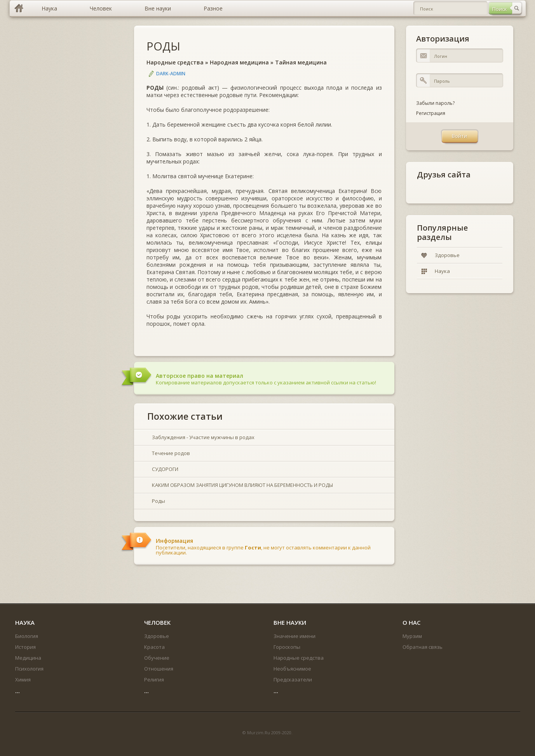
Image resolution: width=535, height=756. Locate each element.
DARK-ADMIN (171, 74)
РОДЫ (163, 46)
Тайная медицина (301, 62)
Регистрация (431, 113)
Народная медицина (239, 62)
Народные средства (175, 62)
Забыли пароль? (435, 103)
